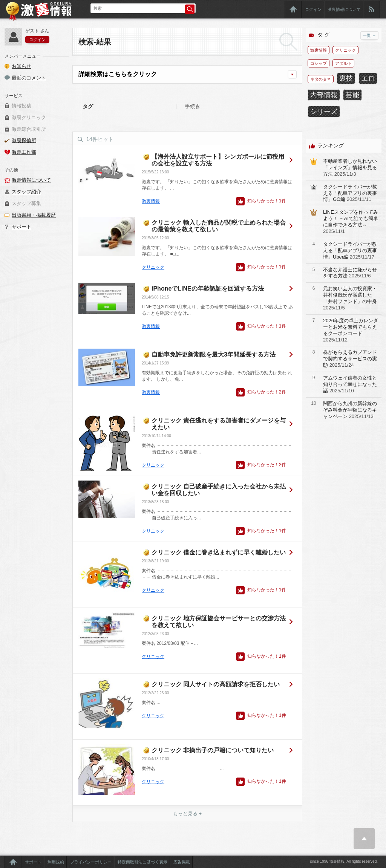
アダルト (343, 63)
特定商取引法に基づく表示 (142, 862)
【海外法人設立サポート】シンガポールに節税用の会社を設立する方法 (218, 160)
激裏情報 (151, 201)
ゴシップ (319, 63)
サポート (21, 227)
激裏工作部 (24, 152)
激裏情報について (344, 9)
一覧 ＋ (369, 35)
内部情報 (324, 95)
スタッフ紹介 (26, 192)
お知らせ (21, 66)
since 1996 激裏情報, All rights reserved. (344, 861)
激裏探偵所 (24, 140)
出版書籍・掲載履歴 (34, 215)
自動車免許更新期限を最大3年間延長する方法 (214, 354)
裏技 (346, 78)
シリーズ (324, 112)
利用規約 (56, 862)
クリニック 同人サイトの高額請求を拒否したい (216, 684)
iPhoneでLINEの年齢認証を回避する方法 (208, 289)
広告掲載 (182, 862)
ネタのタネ (321, 79)
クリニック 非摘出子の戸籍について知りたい (213, 750)
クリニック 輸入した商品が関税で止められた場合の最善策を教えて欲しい (219, 226)
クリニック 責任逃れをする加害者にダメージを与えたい (219, 424)
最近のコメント (29, 78)
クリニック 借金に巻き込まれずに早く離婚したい (219, 552)
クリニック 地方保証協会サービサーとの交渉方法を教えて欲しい (219, 622)
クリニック (153, 267)
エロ (368, 78)
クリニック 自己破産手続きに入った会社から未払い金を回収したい (219, 490)
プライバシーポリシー (91, 862)
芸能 (352, 95)
